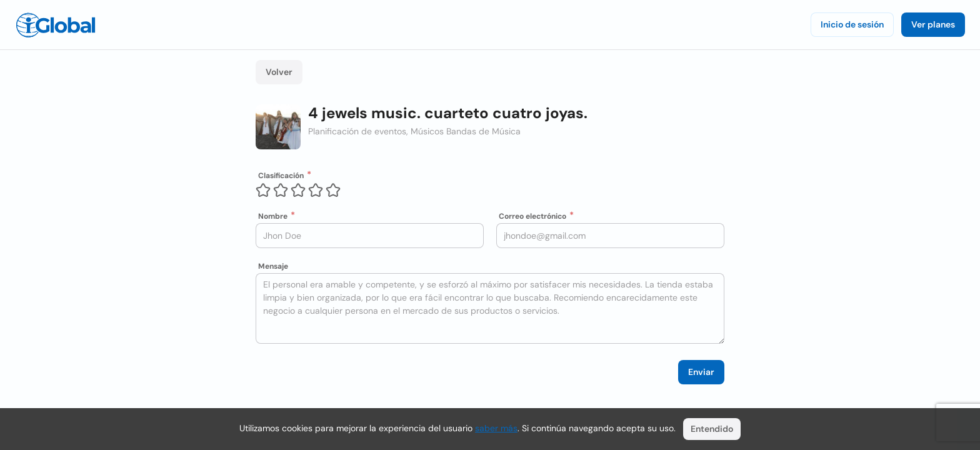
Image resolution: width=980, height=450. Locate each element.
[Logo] (56, 25)
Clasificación (281, 176)
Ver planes (933, 24)
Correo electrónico (532, 216)
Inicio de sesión (852, 24)
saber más (496, 428)
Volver (279, 72)
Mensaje (273, 266)
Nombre (273, 216)
